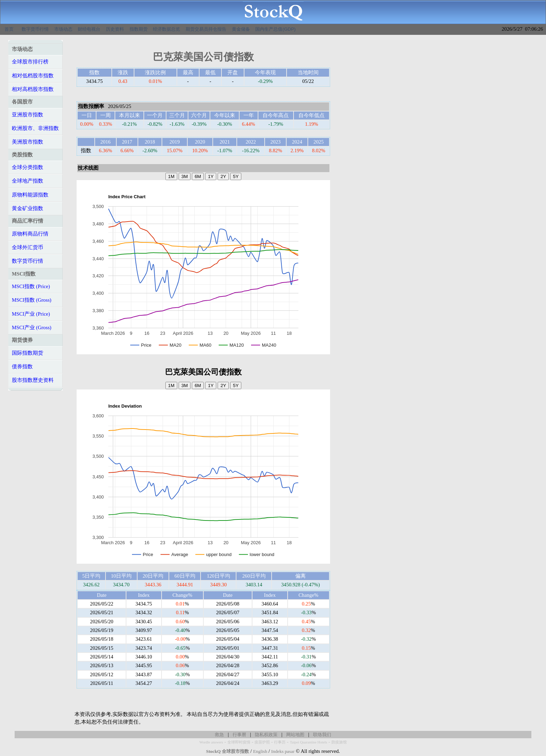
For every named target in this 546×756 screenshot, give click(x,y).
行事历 (280, 742)
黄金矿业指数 (28, 208)
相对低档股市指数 (33, 76)
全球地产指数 (28, 181)
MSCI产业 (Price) (31, 314)
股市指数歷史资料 (33, 380)
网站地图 (295, 735)
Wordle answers (211, 742)
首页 (9, 29)
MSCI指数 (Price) (31, 286)
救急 (219, 735)
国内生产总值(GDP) (275, 29)
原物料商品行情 (30, 234)
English (260, 751)
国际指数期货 (28, 353)
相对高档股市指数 (33, 89)
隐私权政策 (266, 735)
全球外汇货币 (28, 247)
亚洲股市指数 (28, 115)
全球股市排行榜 (30, 62)
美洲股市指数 (28, 142)
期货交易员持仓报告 (206, 29)
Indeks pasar (283, 751)
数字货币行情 (35, 29)
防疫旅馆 (339, 742)
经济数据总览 (166, 29)
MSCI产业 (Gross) (32, 327)
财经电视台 (89, 29)
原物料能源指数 (30, 195)
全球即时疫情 (239, 742)
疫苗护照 (262, 742)
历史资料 (115, 29)
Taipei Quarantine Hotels (308, 742)
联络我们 (322, 735)
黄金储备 (241, 29)
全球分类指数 (28, 167)
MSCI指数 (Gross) (32, 300)
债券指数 (22, 367)
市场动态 (63, 29)
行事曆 (239, 735)
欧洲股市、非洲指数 (35, 128)
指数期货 (139, 29)
